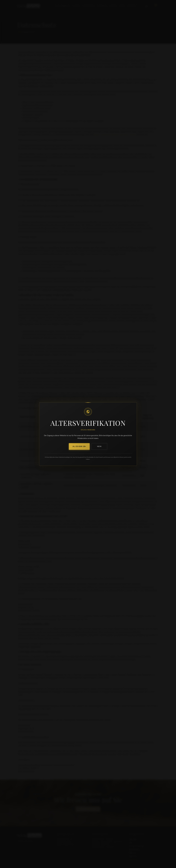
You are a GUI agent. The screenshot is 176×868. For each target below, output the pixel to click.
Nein (99, 446)
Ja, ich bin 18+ (79, 446)
